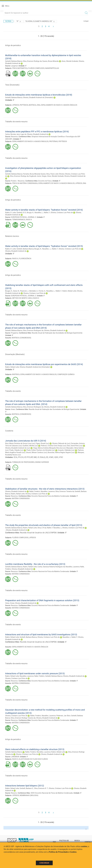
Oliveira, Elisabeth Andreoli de (38, 134)
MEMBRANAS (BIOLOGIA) (29, 795)
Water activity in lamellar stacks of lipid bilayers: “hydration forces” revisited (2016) (44, 210)
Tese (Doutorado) (12, 85)
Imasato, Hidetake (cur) (66, 450)
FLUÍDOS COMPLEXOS (36, 68)
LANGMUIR (15, 757)
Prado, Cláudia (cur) (16, 450)
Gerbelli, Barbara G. (27, 788)
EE (47, 457)
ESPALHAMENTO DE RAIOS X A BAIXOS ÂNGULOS (59, 105)
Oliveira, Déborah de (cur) (61, 443)
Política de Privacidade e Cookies (63, 852)
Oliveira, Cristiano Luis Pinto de (62, 213)
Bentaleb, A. (34, 291)
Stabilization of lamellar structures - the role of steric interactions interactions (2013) (45, 489)
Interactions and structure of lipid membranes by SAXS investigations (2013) (41, 634)
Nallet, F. (47, 213)
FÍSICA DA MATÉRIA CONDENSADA (25, 183)
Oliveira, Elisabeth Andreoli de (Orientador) (38, 97)
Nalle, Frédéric (39, 676)
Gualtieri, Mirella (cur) (30, 446)
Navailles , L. (47, 249)
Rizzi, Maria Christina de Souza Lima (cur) (20, 443)
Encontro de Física (45, 181)
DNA (39, 105)
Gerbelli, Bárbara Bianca (14, 330)
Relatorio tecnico (12, 236)
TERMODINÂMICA (19, 220)
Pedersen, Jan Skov (63, 716)
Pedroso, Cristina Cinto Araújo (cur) (54, 446)
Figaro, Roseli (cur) (42, 443)
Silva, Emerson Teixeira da (65, 491)
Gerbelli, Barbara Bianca (14, 61)
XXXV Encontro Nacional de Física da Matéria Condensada (52, 793)
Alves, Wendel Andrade (70, 61)
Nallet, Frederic (35, 491)
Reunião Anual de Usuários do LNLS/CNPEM (38, 533)
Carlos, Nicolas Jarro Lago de (16, 134)
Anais (13, 409)
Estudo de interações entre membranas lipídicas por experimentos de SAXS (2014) (44, 364)
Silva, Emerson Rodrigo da (32, 61)
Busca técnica (78, 842)
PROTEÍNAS (53, 141)
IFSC (61, 457)
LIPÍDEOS (16, 105)
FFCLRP (30, 457)
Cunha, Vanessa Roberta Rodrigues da (51, 567)
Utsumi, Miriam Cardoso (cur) (36, 452)
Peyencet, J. (24, 291)
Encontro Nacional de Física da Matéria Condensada (50, 496)
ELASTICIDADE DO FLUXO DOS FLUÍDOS (33, 759)
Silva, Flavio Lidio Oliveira (55, 174)
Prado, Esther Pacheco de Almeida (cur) (41, 450)
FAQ (54, 842)
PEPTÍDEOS (24, 105)
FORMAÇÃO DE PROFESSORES (23, 462)
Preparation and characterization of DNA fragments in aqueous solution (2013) (42, 600)
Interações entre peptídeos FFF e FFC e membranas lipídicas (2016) (37, 132)
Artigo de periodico (13, 45)
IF (26, 66)
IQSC (56, 457)
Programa (14, 333)
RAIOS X (29, 220)
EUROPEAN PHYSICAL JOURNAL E (23, 217)
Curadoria (9, 431)
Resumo (14, 793)
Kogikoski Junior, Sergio (38, 176)
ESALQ (43, 457)
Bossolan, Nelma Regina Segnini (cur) (61, 452)
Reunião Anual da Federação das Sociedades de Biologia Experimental (57, 333)
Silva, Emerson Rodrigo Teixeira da (23, 718)
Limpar (86, 21)
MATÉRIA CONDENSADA (21, 498)
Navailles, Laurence (48, 491)
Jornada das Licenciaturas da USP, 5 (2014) (26, 441)
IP (25, 457)
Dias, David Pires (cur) (75, 446)
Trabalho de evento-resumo (16, 122)
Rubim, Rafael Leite (69, 291)
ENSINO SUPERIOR (42, 462)
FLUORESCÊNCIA (25, 259)
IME (35, 457)
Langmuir (14, 66)
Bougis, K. (30, 213)
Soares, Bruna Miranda (50, 61)
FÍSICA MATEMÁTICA (20, 68)
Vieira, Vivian (10, 603)
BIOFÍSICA (33, 105)
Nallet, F (50, 528)
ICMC (51, 457)
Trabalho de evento (13, 391)
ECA (15, 457)
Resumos (14, 137)
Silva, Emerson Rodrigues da (33, 330)
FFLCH (21, 457)
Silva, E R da (42, 528)
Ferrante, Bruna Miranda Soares (34, 174)
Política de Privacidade (64, 842)
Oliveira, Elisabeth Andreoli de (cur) (18, 448)
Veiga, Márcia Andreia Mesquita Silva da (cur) (49, 448)
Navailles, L (57, 528)
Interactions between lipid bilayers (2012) (25, 786)
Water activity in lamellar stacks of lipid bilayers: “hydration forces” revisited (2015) (44, 246)
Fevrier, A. (42, 291)
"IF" (19, 22)
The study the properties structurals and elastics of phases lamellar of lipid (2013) (44, 525)
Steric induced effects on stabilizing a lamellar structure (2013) (35, 749)
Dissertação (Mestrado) (15, 354)
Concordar (44, 863)
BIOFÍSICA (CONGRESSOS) (22, 338)
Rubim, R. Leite (10, 213)
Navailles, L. (39, 213)
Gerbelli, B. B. (21, 213)
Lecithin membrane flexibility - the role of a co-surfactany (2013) (35, 564)
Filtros (8, 21)
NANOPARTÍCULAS (52, 68)
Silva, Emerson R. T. (41, 788)
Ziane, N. (16, 291)
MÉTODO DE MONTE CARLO (22, 298)
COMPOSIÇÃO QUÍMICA (66, 374)
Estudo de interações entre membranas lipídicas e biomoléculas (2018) (39, 95)
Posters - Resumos (18, 181)
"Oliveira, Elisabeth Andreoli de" (40, 22)
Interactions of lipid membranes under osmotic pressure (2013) (35, 673)
